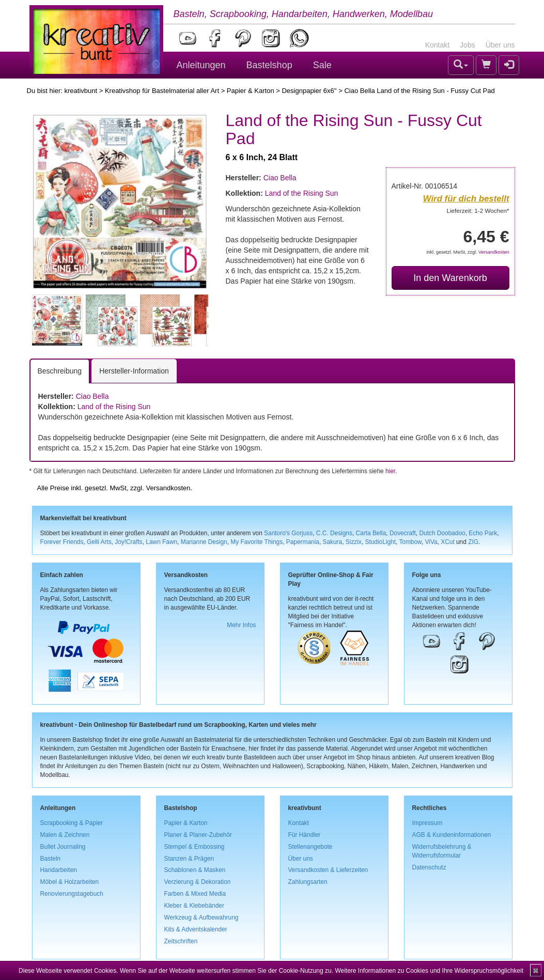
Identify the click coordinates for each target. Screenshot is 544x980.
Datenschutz (429, 867)
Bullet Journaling (63, 847)
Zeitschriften (181, 941)
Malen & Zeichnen (65, 835)
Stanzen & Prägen (189, 859)
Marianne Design (204, 542)
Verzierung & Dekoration (198, 882)
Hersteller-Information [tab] (134, 371)
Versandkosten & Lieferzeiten (328, 870)
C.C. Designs (334, 533)
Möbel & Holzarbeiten (70, 882)
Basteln (51, 859)
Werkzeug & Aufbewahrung (201, 917)
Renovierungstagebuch (72, 894)
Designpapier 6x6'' (309, 91)
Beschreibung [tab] (60, 371)
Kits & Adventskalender (196, 929)
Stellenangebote (310, 847)
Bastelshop (269, 65)
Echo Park (483, 533)
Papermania (303, 542)
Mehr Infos (241, 625)
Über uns (500, 45)
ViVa (431, 542)
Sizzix (354, 542)
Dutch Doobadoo (442, 533)
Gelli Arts (99, 542)
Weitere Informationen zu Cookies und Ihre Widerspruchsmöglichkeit (429, 971)
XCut (447, 542)
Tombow (410, 542)
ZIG (473, 542)
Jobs (468, 45)
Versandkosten (494, 252)
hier (390, 471)
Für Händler (305, 835)
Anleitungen (201, 65)
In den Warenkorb (450, 278)
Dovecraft (403, 533)
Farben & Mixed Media (195, 894)
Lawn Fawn (161, 542)
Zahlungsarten (308, 882)
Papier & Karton (251, 91)
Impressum (428, 823)
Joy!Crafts (129, 542)
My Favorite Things (257, 542)
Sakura (333, 542)
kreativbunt (81, 91)
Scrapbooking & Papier (72, 823)
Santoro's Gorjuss (288, 533)
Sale (322, 65)
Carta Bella (371, 533)
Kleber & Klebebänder (194, 906)
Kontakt (437, 45)
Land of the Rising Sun (302, 193)
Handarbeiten (59, 870)
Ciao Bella (280, 178)
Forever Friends (62, 542)
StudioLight (380, 542)
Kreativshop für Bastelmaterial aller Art (162, 91)
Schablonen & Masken (195, 870)
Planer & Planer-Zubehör (198, 835)
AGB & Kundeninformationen (452, 835)
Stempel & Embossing (195, 847)
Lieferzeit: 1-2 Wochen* (478, 211)
